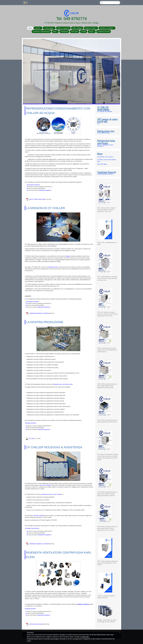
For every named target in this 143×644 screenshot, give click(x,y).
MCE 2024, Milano (102, 164)
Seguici (92, 32)
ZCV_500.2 (32, 439)
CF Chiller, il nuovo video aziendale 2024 (107, 161)
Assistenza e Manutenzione (41, 32)
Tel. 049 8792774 (72, 19)
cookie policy (85, 637)
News (55, 32)
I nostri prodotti (49, 28)
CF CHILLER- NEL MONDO (105, 112)
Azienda (38, 28)
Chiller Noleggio (77, 28)
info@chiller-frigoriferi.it (45, 190)
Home (30, 28)
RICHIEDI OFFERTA (33, 302)
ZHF (98, 123)
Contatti (84, 32)
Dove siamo (75, 32)
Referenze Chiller (91, 28)
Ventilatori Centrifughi (107, 28)
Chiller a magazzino (63, 28)
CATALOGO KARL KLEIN (36, 624)
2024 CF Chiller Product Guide (37, 199)
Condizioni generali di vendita (105, 174)
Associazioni (64, 32)
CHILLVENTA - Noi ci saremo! (105, 157)
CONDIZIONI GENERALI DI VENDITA (39, 313)
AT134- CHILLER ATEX (104, 133)
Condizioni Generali (103, 32)
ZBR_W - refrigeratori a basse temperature (105, 145)
